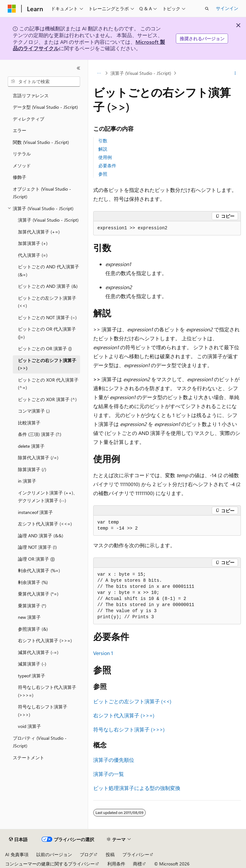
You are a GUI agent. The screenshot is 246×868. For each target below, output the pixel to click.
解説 (103, 149)
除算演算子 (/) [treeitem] (32, 469)
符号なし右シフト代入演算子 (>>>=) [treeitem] (47, 691)
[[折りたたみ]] (78, 68)
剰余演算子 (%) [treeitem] (33, 582)
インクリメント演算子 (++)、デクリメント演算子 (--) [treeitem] (48, 497)
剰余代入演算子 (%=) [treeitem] (39, 570)
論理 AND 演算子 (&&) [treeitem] (41, 536)
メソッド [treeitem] (22, 166)
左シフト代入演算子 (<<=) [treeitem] (45, 524)
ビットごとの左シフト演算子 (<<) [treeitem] (47, 302)
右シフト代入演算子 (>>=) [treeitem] (45, 640)
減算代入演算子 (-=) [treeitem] (38, 652)
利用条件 (116, 864)
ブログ (86, 854)
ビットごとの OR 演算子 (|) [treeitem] (45, 348)
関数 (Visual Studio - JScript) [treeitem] (41, 142)
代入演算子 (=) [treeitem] (33, 255)
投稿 (110, 854)
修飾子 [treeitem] (20, 177)
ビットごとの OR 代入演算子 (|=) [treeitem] (47, 333)
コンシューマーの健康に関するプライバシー (50, 864)
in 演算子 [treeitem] (27, 481)
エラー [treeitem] (20, 130)
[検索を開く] (207, 9)
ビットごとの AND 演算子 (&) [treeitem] (48, 286)
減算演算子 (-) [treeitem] (32, 664)
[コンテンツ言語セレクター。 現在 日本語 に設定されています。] (18, 840)
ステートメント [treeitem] (29, 758)
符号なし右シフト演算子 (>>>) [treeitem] (43, 711)
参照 (103, 174)
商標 (137, 864)
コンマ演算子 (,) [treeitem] (34, 411)
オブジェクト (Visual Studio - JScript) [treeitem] (42, 193)
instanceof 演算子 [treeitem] (35, 512)
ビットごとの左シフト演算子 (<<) (132, 701)
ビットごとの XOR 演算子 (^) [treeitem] (47, 399)
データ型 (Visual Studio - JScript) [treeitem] (45, 107)
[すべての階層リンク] (99, 73)
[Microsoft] (12, 9)
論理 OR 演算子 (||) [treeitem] (36, 559)
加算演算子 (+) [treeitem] (33, 243)
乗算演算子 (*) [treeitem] (32, 606)
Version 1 (103, 653)
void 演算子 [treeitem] (29, 726)
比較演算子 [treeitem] (29, 423)
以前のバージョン (54, 854)
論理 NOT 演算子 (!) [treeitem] (37, 547)
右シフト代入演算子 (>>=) (124, 715)
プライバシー (136, 854)
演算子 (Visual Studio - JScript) (141, 73)
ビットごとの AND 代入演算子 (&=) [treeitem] (49, 271)
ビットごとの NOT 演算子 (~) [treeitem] (47, 317)
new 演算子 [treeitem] (29, 617)
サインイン (227, 8)
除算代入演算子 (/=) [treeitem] (38, 458)
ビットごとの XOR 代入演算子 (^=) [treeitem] (48, 384)
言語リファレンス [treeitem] (31, 95)
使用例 (105, 157)
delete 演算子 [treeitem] (31, 446)
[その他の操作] (235, 73)
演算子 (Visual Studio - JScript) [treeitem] (48, 220)
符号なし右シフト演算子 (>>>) (129, 729)
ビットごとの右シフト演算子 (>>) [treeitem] (47, 364)
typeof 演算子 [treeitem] (32, 676)
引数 (103, 141)
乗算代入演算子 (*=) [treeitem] (38, 594)
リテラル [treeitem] (22, 154)
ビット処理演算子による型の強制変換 (137, 788)
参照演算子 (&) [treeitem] (33, 629)
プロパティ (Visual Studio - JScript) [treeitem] (40, 742)
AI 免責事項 (17, 854)
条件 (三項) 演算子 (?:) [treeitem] (40, 434)
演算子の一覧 (109, 774)
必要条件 (107, 166)
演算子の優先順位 (114, 760)
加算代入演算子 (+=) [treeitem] (39, 232)
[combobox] (44, 82)
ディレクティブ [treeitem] (29, 119)
